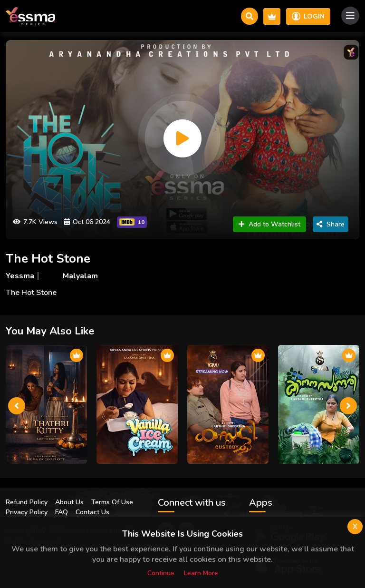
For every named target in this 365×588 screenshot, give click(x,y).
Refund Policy (27, 502)
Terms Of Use (112, 502)
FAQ (62, 512)
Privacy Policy (27, 512)
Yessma (20, 276)
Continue (161, 573)
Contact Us (92, 512)
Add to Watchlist (269, 224)
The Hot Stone (48, 259)
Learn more (201, 573)
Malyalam (80, 276)
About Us (69, 502)
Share (331, 224)
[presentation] (17, 406)
